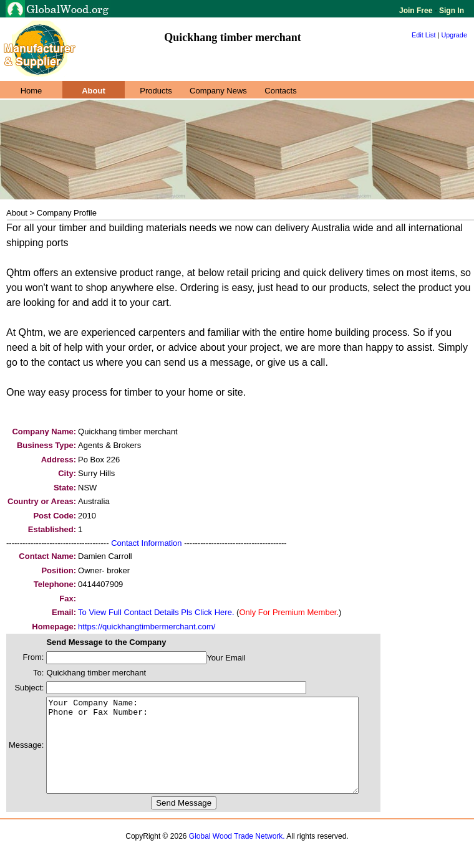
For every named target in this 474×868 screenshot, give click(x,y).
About (94, 91)
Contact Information (146, 543)
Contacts (280, 91)
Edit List (424, 35)
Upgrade (454, 35)
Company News (218, 91)
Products (156, 91)
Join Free (417, 11)
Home (31, 91)
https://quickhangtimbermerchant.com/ (147, 627)
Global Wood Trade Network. (237, 855)
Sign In (451, 11)
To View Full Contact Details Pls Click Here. (156, 612)
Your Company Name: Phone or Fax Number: (221, 755)
